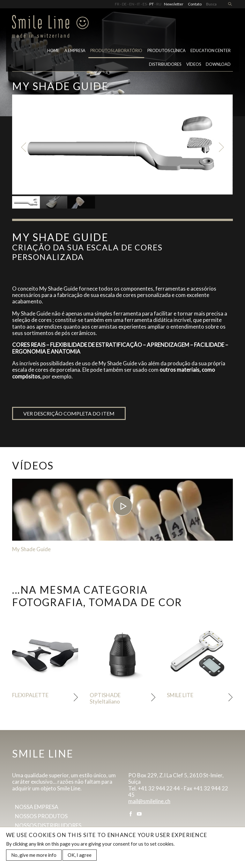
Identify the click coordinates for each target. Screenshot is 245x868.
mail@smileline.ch (149, 801)
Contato (195, 4)
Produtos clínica (167, 51)
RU (159, 4)
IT (138, 4)
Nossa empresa (37, 807)
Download (218, 64)
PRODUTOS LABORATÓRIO (116, 51)
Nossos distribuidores (48, 825)
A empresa (75, 51)
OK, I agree (80, 856)
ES (145, 4)
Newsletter (174, 4)
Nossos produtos (41, 816)
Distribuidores (165, 64)
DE (124, 4)
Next (222, 147)
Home (53, 51)
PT (152, 4)
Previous (23, 147)
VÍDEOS (194, 64)
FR (117, 4)
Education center (211, 51)
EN (132, 4)
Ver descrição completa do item (69, 413)
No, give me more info (34, 856)
